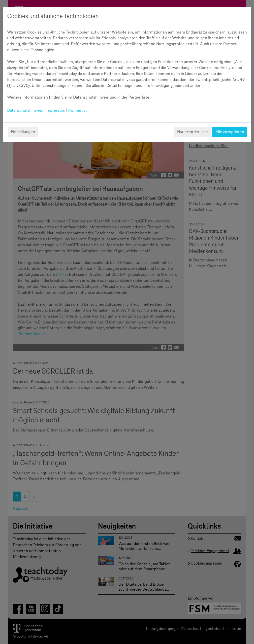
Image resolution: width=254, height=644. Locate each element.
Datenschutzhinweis (25, 110)
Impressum (55, 110)
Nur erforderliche (192, 132)
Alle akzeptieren (230, 132)
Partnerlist (78, 110)
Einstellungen (23, 132)
